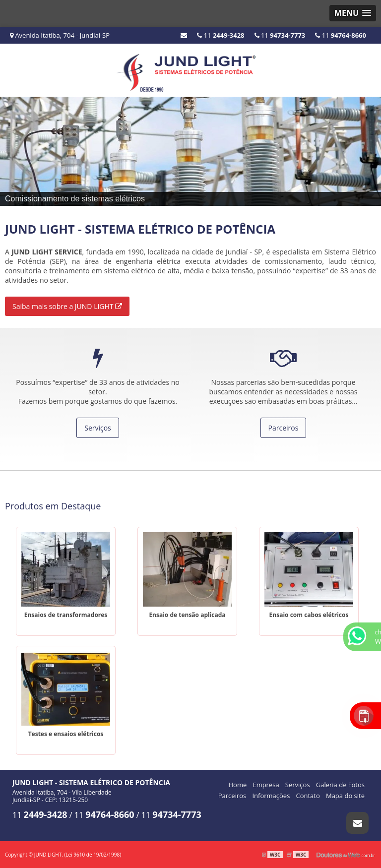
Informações (271, 796)
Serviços (98, 428)
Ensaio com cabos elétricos (309, 615)
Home (238, 785)
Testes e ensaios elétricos (66, 734)
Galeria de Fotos (340, 785)
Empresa (266, 785)
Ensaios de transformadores (66, 615)
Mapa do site (345, 796)
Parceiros (284, 428)
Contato (308, 796)
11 (341, 35)
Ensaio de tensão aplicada (187, 615)
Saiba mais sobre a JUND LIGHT (67, 306)
